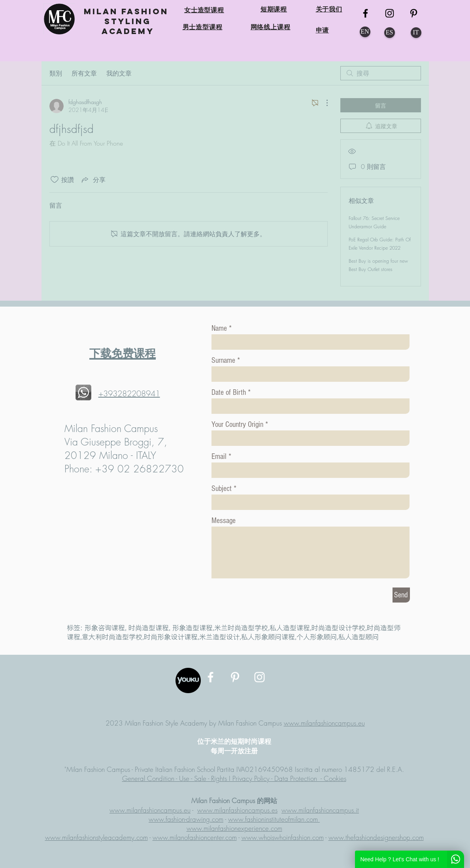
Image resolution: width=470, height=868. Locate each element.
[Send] (401, 595)
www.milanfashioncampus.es (237, 810)
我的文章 (119, 73)
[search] (381, 73)
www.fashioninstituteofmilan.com (274, 819)
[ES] (390, 33)
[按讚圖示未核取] (55, 180)
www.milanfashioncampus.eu (324, 723)
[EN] (365, 32)
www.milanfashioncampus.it (320, 810)
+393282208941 (129, 393)
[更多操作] (323, 103)
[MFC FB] (365, 13)
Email (219, 457)
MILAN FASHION (128, 11)
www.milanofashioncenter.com (195, 837)
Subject (222, 489)
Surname (223, 360)
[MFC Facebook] (210, 677)
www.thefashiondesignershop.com (376, 837)
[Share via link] (93, 180)
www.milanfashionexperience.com (234, 828)
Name (219, 328)
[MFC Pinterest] (414, 13)
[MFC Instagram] (390, 13)
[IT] (416, 33)
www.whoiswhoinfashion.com (283, 837)
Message (224, 521)
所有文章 (84, 73)
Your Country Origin (238, 425)
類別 (56, 73)
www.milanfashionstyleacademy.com (96, 837)
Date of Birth (229, 392)
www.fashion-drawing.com (186, 819)
